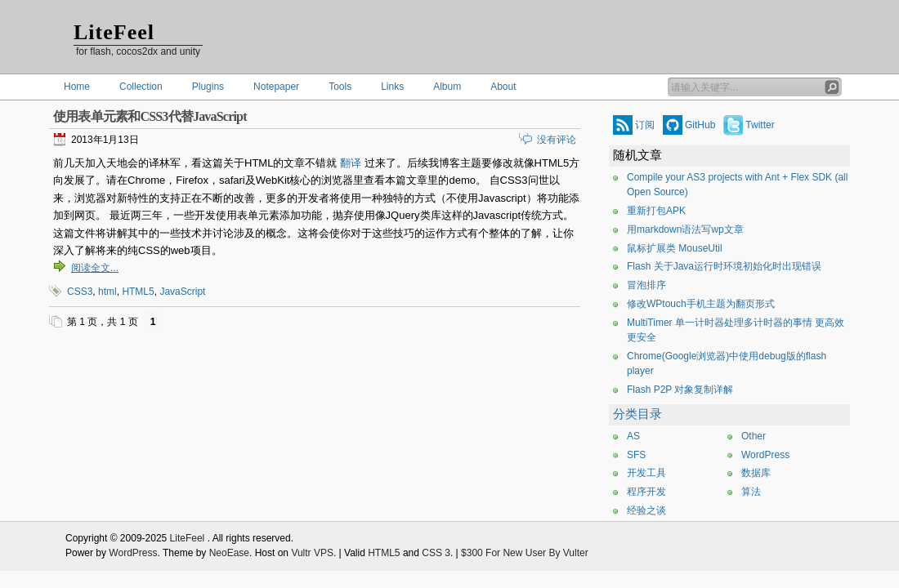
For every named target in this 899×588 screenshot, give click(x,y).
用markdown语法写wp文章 (685, 229)
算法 (751, 492)
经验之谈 (646, 510)
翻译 (351, 163)
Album (447, 87)
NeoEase (229, 553)
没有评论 (557, 140)
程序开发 (646, 492)
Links (392, 87)
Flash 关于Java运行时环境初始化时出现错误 (724, 266)
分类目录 (637, 414)
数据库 (756, 473)
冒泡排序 (646, 285)
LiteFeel (114, 32)
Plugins (208, 87)
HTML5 (138, 292)
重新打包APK (656, 211)
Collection (141, 87)
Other (754, 436)
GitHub (700, 125)
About (503, 87)
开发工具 (646, 473)
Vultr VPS (312, 553)
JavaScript (182, 292)
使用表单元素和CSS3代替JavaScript (150, 116)
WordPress (765, 455)
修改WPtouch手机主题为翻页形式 (701, 304)
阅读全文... (95, 268)
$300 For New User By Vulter (525, 553)
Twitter (760, 125)
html (107, 292)
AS (633, 436)
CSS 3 (436, 553)
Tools (340, 87)
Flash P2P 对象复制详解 (680, 390)
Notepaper (276, 87)
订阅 (645, 125)
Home (77, 87)
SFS (636, 455)
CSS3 (80, 292)
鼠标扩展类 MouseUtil (675, 248)
